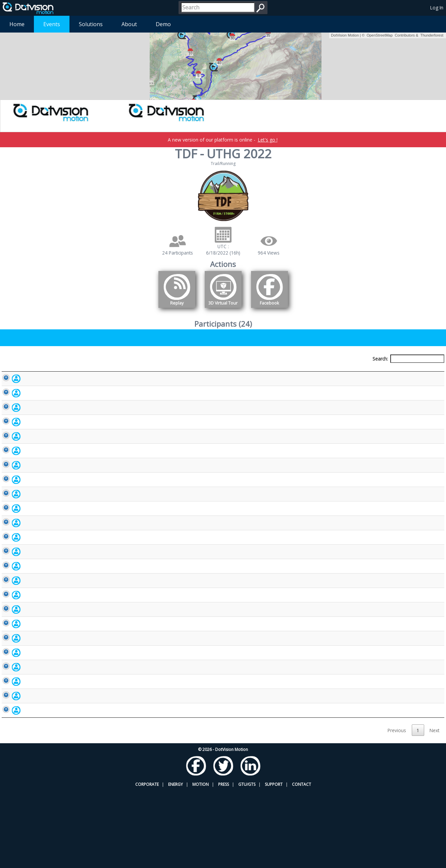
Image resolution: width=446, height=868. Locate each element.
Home (17, 24)
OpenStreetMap (380, 35)
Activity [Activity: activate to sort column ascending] (348, 371)
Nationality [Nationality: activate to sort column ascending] (255, 371)
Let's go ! (268, 140)
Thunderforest (432, 35)
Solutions (91, 24)
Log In (437, 8)
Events (52, 24)
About (129, 24)
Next (434, 807)
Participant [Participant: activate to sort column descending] (55, 371)
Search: (408, 359)
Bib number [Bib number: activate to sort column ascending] (166, 371)
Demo (163, 24)
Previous (397, 807)
